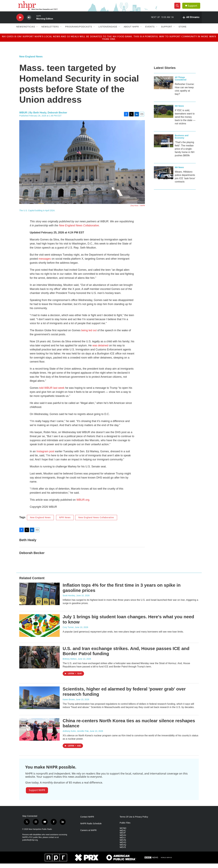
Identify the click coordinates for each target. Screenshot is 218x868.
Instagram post (45, 456)
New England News (31, 61)
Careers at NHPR (88, 835)
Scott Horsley (69, 600)
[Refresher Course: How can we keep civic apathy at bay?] (164, 87)
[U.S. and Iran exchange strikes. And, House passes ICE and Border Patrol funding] (39, 662)
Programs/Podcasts (79, 31)
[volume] (29, 22)
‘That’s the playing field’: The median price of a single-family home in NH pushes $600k (185, 153)
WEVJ (123, 842)
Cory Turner (68, 632)
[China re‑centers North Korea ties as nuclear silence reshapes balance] (39, 734)
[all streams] (191, 22)
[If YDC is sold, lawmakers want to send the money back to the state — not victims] (164, 116)
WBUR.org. (83, 504)
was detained (100, 350)
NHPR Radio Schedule (91, 828)
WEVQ (123, 849)
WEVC (123, 835)
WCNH (123, 833)
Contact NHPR (87, 821)
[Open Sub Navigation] (37, 31)
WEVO (123, 847)
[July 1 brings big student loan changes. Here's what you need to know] (39, 630)
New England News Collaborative (96, 522)
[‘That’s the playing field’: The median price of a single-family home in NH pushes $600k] (164, 145)
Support (194, 8)
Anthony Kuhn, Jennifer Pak (76, 736)
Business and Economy (182, 141)
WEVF (123, 837)
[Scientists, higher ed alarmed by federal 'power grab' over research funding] (39, 702)
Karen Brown (69, 704)
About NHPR (131, 31)
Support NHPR (37, 795)
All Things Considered (181, 83)
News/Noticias (26, 31)
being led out (89, 335)
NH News (179, 110)
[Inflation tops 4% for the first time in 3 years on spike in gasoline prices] (39, 598)
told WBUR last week (52, 392)
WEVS (123, 852)
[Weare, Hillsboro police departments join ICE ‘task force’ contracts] (164, 177)
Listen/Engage (108, 31)
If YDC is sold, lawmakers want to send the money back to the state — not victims (185, 121)
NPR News (65, 522)
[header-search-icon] (178, 8)
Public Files (125, 827)
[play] (20, 22)
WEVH (123, 840)
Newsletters (50, 31)
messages (45, 263)
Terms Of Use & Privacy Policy (134, 821)
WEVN (123, 845)
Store (182, 31)
